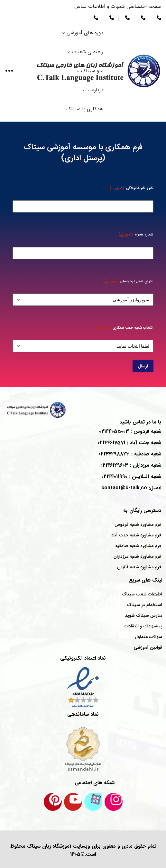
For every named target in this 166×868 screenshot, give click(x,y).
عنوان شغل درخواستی (128, 281)
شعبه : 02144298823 (130, 454)
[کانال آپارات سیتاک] (93, 802)
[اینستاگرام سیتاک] (114, 802)
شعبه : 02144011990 (131, 477)
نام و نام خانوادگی (132, 188)
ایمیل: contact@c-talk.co (131, 488)
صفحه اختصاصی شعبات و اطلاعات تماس (118, 6)
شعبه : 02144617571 (129, 443)
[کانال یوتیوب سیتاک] (73, 802)
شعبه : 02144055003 (130, 431)
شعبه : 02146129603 (131, 465)
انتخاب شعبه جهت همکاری (125, 328)
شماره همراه (136, 234)
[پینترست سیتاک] (53, 802)
